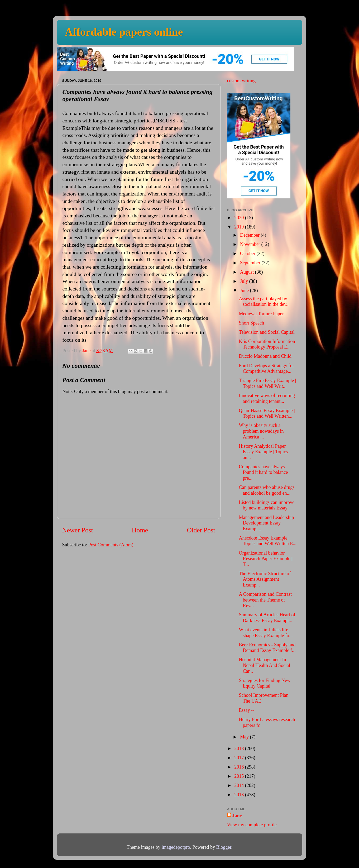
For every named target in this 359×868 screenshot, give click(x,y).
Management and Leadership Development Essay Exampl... (266, 523)
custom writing (241, 81)
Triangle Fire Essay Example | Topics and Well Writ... (267, 383)
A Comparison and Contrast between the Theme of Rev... (265, 600)
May (245, 737)
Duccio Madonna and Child (265, 356)
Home (140, 530)
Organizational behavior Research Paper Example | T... (265, 559)
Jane (237, 816)
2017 (240, 758)
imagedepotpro (176, 847)
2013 (240, 795)
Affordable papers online (124, 32)
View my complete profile (252, 825)
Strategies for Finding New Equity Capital (264, 683)
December (250, 235)
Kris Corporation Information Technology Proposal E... (267, 344)
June (245, 290)
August (248, 272)
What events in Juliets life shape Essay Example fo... (266, 633)
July (245, 281)
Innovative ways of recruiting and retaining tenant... (267, 398)
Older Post (201, 530)
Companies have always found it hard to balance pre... (263, 472)
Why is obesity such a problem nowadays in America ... (261, 431)
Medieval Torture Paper (261, 314)
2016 (240, 767)
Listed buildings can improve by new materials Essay (266, 505)
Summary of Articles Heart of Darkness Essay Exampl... (267, 618)
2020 (240, 218)
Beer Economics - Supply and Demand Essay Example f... (267, 648)
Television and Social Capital (267, 332)
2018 (240, 748)
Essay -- (246, 710)
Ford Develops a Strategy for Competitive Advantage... (266, 369)
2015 (240, 776)
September (251, 263)
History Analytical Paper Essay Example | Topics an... (263, 452)
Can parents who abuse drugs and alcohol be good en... (267, 490)
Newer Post (78, 530)
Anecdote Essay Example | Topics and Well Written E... (267, 541)
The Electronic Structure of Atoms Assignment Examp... (265, 579)
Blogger (224, 847)
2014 (240, 785)
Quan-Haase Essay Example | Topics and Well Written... (267, 413)
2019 (240, 227)
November (251, 244)
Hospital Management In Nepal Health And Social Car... (264, 665)
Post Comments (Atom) (111, 545)
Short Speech (251, 323)
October (248, 254)
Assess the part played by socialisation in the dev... (264, 302)
